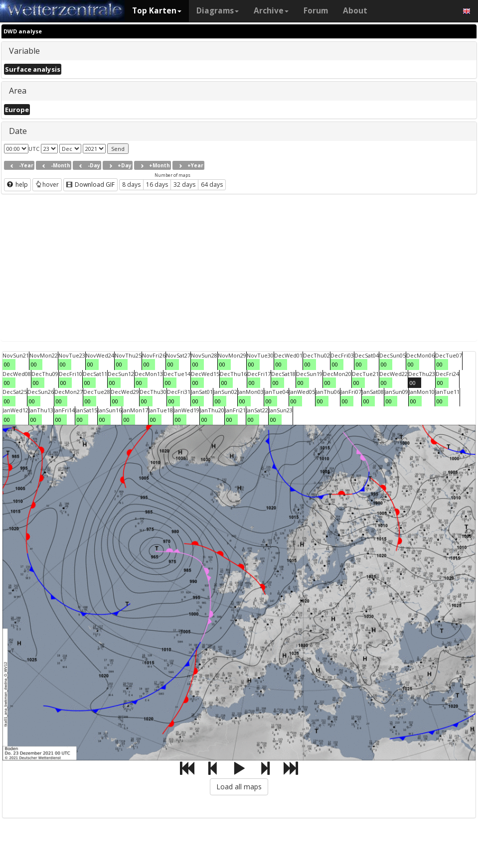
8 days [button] (131, 185)
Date (18, 131)
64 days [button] (212, 185)
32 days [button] (184, 185)
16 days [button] (157, 185)
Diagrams (218, 11)
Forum (316, 11)
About (355, 11)
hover (47, 185)
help (17, 185)
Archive (271, 11)
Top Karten (157, 11)
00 (7, 364)
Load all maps (239, 787)
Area (18, 91)
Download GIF (90, 185)
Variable (24, 51)
